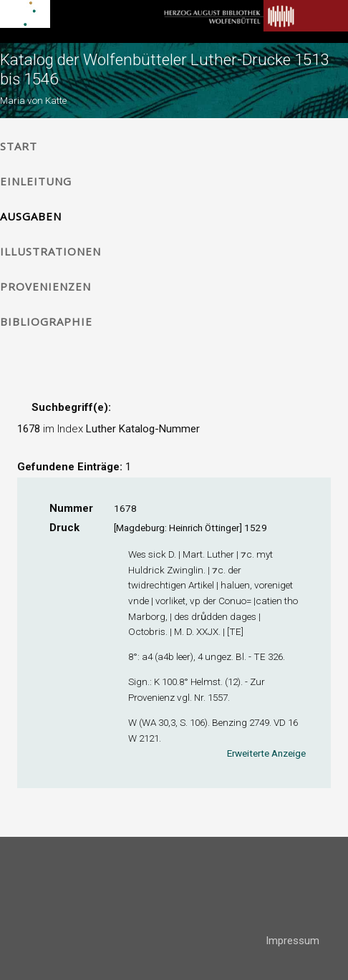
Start (19, 146)
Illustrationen (50, 251)
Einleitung (36, 181)
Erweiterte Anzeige (266, 753)
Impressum (293, 941)
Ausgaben (31, 216)
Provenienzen (45, 286)
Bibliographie (46, 321)
